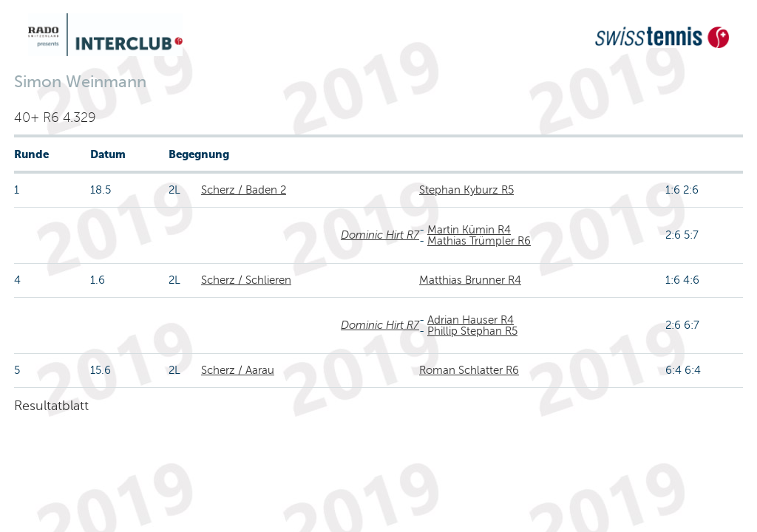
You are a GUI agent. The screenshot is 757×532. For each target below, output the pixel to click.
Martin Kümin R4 (469, 230)
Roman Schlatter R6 (469, 370)
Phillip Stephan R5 (472, 331)
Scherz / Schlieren (246, 280)
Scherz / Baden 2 (244, 190)
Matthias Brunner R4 (470, 280)
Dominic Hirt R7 (380, 235)
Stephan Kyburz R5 (466, 190)
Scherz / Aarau (238, 370)
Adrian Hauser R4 (471, 320)
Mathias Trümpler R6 (479, 241)
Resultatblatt (51, 406)
